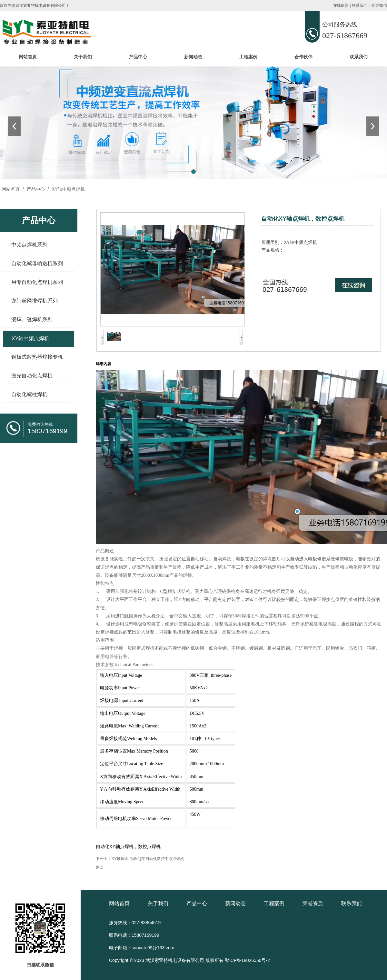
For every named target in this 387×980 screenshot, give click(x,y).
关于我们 (83, 57)
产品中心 (138, 57)
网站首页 (28, 57)
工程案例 (248, 57)
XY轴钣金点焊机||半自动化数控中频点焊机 (148, 859)
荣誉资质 (313, 903)
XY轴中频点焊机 (68, 189)
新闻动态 (193, 57)
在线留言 (341, 5)
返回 (100, 867)
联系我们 (360, 5)
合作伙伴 (303, 57)
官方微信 (379, 5)
